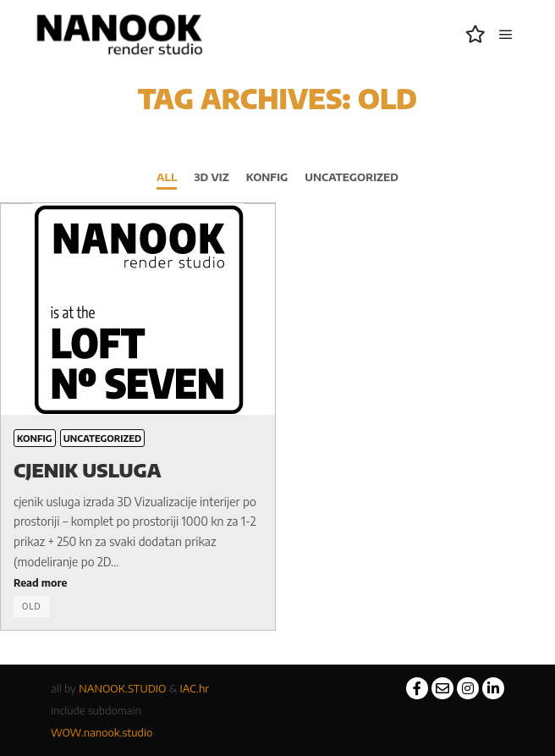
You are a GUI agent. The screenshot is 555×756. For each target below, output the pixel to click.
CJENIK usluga (88, 470)
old (32, 606)
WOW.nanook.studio (102, 732)
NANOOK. (103, 688)
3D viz (211, 177)
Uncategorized (352, 177)
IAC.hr (195, 688)
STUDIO (147, 688)
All (167, 177)
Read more (40, 582)
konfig (267, 177)
